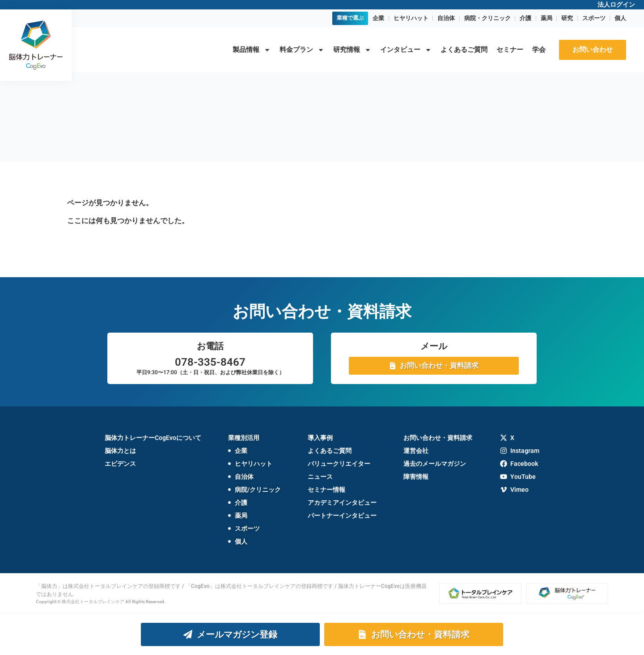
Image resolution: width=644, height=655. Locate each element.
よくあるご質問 (464, 50)
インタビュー (406, 50)
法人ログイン (616, 4)
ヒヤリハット (411, 18)
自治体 (446, 18)
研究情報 (352, 50)
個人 (620, 18)
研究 (567, 18)
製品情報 (252, 50)
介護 (525, 18)
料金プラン (302, 50)
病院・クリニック (487, 18)
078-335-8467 (210, 362)
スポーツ (594, 18)
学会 (539, 50)
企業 (378, 18)
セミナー (510, 50)
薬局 (547, 18)
